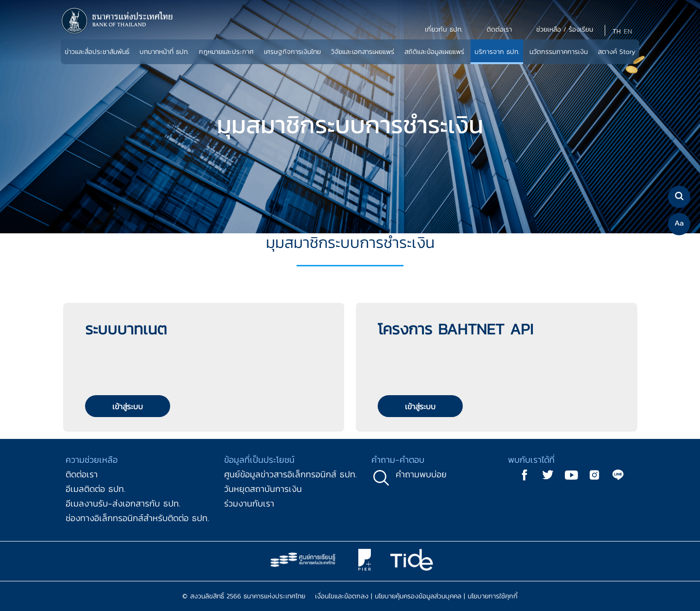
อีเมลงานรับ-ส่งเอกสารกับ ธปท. (123, 503)
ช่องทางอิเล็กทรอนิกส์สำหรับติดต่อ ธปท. (137, 518)
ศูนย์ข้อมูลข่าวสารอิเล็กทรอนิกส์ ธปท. (290, 474)
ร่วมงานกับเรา (249, 503)
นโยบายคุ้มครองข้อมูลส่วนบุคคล (418, 596)
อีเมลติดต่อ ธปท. (96, 489)
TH (617, 31)
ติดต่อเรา (82, 474)
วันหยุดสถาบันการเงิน (263, 489)
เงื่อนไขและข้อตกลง (342, 596)
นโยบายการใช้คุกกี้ (493, 596)
